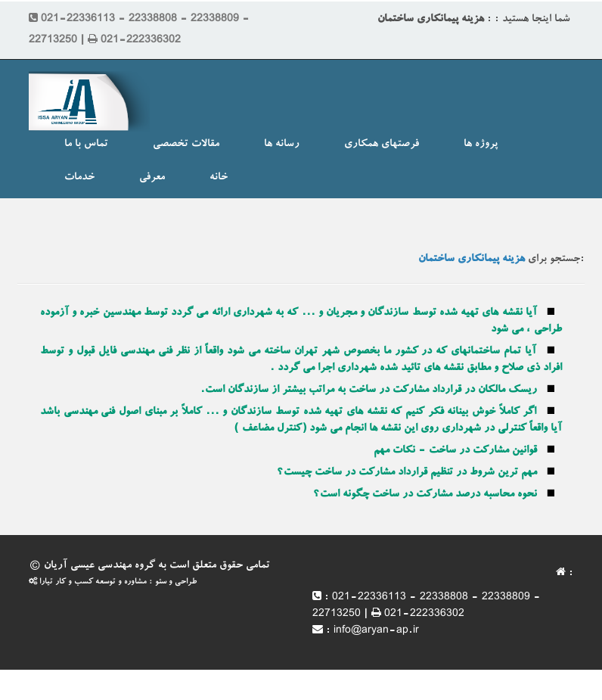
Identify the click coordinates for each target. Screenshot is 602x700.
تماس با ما (86, 145)
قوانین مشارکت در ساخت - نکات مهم (455, 451)
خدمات (79, 178)
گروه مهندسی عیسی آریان (99, 566)
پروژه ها (481, 145)
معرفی (152, 178)
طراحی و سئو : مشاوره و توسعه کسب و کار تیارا (113, 582)
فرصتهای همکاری (382, 145)
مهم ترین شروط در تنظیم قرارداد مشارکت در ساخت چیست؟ (407, 473)
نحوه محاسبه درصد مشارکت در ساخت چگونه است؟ (425, 495)
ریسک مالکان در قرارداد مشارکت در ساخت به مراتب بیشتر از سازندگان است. (369, 390)
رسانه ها (282, 145)
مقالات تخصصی (186, 145)
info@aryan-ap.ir (376, 631)
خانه (219, 178)
